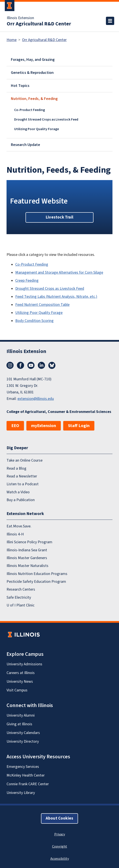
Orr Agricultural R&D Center (39, 24)
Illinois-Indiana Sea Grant (27, 550)
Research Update (25, 145)
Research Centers (21, 589)
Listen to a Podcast (23, 484)
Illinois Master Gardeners (27, 558)
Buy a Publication (21, 500)
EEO (15, 426)
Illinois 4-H (15, 534)
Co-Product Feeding (30, 110)
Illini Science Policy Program (29, 542)
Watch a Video (18, 492)
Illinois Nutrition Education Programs (37, 574)
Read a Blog (16, 468)
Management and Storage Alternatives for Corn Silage (59, 272)
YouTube (31, 365)
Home (12, 40)
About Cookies (59, 818)
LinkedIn (41, 365)
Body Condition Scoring (34, 321)
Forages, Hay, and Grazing (33, 60)
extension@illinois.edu (36, 399)
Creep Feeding (27, 281)
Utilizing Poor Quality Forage (37, 129)
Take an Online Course (25, 460)
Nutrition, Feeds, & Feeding (34, 99)
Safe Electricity (19, 597)
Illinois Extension (20, 18)
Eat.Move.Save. (19, 526)
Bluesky (52, 365)
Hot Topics (20, 86)
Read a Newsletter (22, 476)
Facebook (20, 365)
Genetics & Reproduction (32, 73)
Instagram (10, 365)
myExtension (44, 426)
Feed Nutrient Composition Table (42, 305)
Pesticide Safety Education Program (36, 582)
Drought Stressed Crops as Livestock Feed (46, 119)
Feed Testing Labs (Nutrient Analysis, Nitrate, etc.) (56, 297)
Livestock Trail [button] (59, 217)
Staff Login (79, 426)
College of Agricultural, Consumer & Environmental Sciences (59, 412)
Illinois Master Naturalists (27, 566)
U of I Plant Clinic (20, 605)
